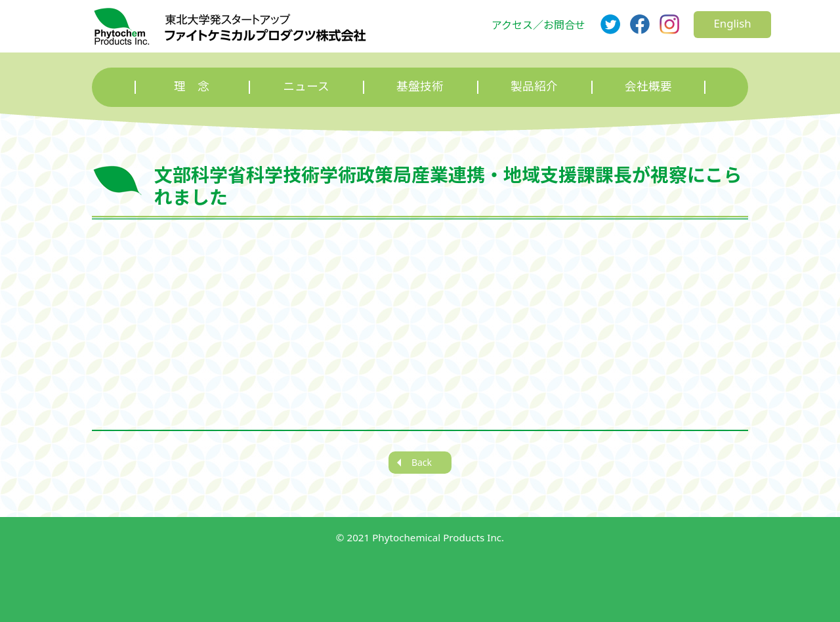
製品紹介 (534, 86)
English (732, 23)
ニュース (306, 86)
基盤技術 (420, 86)
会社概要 (648, 86)
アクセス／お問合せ (538, 25)
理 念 (192, 86)
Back (422, 462)
